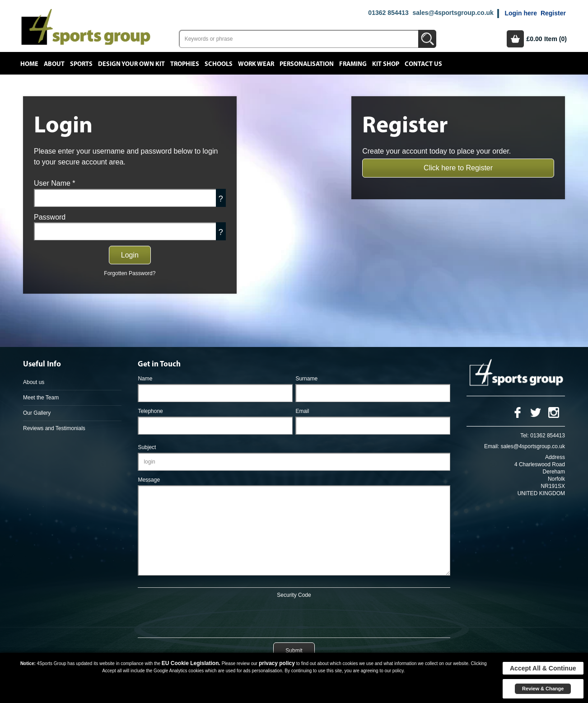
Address (555, 457)
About (54, 64)
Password (50, 217)
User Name (55, 183)
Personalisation (307, 64)
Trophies (185, 64)
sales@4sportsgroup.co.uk (453, 13)
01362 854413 (388, 13)
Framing (353, 64)
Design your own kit (131, 64)
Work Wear (256, 64)
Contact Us (423, 64)
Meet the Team (41, 398)
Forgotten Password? (130, 273)
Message (149, 480)
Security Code (294, 595)
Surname (306, 379)
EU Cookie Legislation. (191, 663)
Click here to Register (458, 168)
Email (302, 411)
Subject (147, 447)
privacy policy (277, 663)
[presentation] (294, 616)
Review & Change (543, 689)
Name (145, 379)
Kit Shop (386, 64)
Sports (81, 64)
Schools (219, 64)
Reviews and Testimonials (54, 428)
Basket (515, 39)
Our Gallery (37, 413)
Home (29, 64)
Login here (521, 13)
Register (553, 13)
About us (34, 382)
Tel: (525, 436)
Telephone (150, 411)
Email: (492, 446)
